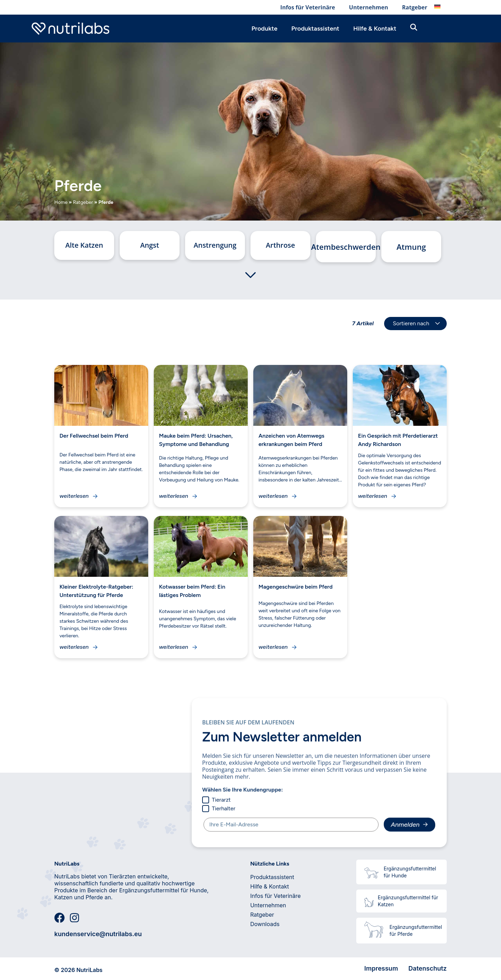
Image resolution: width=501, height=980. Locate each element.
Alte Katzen (84, 247)
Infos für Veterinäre (308, 7)
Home (61, 202)
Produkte (265, 29)
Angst (150, 247)
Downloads (265, 924)
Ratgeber (415, 7)
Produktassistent (315, 29)
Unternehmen (368, 7)
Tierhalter (219, 808)
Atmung (411, 247)
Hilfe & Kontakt (375, 29)
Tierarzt (216, 800)
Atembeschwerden (346, 247)
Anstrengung (215, 247)
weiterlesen (74, 496)
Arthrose (280, 247)
